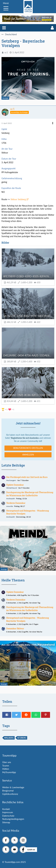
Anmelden (28, 455)
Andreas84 (11, 499)
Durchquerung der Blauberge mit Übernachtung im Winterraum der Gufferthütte (30, 494)
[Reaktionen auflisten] (8, 409)
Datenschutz (8, 816)
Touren (6, 766)
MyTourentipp (9, 772)
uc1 (6, 52)
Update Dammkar (15, 485)
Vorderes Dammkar (16, 503)
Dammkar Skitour (15, 628)
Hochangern (11, 480)
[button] (4, 28)
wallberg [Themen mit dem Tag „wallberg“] (9, 738)
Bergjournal (8, 791)
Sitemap (6, 822)
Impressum (8, 812)
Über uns (7, 762)
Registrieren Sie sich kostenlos (25, 438)
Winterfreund (12, 488)
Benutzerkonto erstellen (28, 448)
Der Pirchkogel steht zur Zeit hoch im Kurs (27, 477)
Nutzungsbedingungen (13, 819)
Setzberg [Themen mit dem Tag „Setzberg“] (22, 738)
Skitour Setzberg (18, 199)
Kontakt (6, 809)
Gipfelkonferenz (10, 794)
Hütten (6, 769)
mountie (10, 506)
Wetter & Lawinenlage (13, 787)
